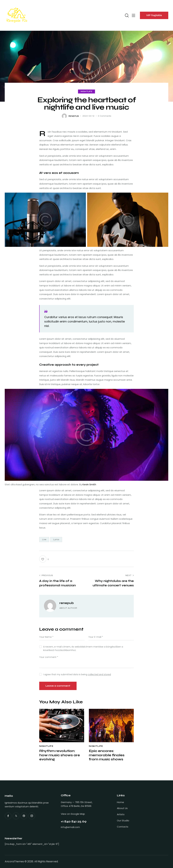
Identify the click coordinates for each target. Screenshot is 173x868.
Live (44, 539)
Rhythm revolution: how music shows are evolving (60, 755)
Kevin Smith (89, 484)
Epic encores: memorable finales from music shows (107, 755)
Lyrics (56, 539)
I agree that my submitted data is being (77, 674)
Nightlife (86, 91)
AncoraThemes (14, 861)
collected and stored (99, 675)
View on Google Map (73, 814)
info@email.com (70, 827)
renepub (67, 603)
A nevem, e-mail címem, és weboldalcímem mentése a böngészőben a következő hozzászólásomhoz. (83, 648)
